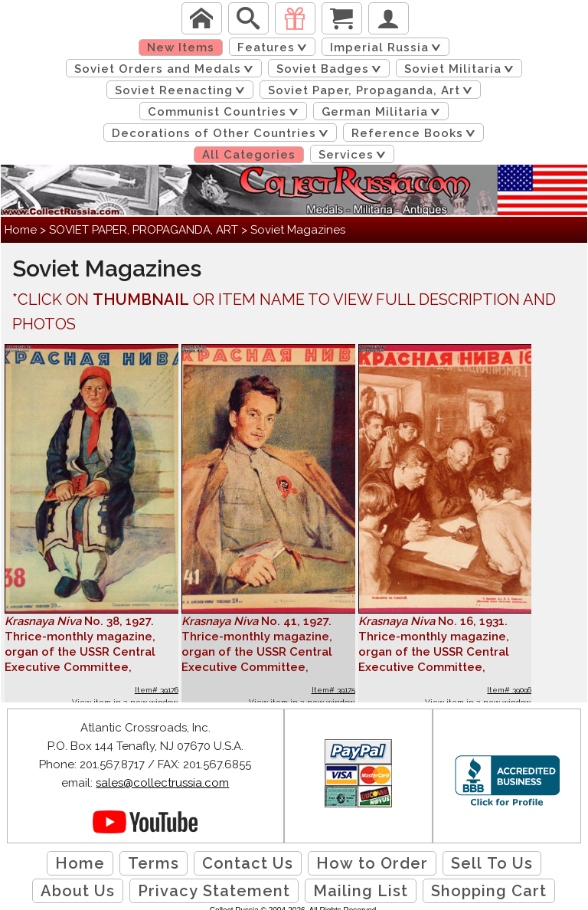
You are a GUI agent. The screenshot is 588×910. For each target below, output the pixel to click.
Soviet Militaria (462, 69)
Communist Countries (226, 112)
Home (21, 230)
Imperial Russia (388, 47)
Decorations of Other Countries (223, 133)
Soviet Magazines (298, 230)
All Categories (249, 155)
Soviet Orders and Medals (167, 69)
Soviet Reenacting (183, 90)
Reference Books (416, 133)
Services (355, 155)
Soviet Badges (332, 69)
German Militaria (384, 112)
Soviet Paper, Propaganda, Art (373, 90)
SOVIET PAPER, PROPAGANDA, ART (144, 230)
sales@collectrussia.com (162, 783)
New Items (181, 47)
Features (275, 47)
